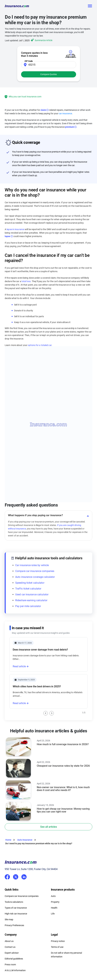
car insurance (65, 113)
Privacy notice (58, 941)
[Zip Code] (49, 65)
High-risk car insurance (16, 914)
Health (54, 908)
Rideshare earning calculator (31, 600)
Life (53, 914)
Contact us (10, 947)
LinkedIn (24, 876)
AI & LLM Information (15, 970)
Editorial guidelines (14, 959)
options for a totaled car (39, 345)
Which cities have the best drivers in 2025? (37, 686)
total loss (26, 281)
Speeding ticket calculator (30, 583)
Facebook (7, 877)
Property (55, 902)
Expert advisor (12, 953)
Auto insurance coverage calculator (35, 577)
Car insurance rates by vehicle (32, 565)
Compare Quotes (48, 74)
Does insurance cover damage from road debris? (40, 650)
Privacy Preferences (14, 925)
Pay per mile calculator (28, 606)
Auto (53, 896)
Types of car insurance (16, 908)
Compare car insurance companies (35, 571)
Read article (19, 666)
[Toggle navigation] (90, 6)
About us (9, 941)
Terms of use (57, 947)
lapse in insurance (15, 229)
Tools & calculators (14, 902)
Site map (9, 919)
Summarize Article (41, 40)
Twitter (16, 876)
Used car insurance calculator (32, 594)
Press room (10, 965)
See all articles (49, 827)
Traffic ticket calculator (28, 589)
